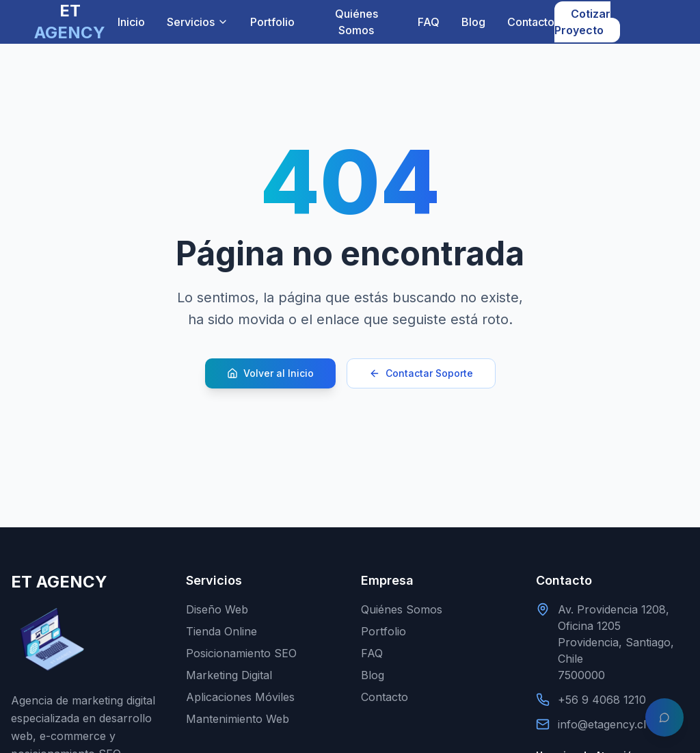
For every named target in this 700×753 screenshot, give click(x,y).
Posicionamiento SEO (241, 653)
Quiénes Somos (356, 22)
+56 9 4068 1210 (602, 700)
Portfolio (272, 22)
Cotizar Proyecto (582, 22)
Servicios (198, 22)
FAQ (429, 22)
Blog (473, 22)
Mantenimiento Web (238, 719)
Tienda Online (221, 631)
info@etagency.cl (602, 724)
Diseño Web (217, 609)
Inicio (131, 22)
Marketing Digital (229, 675)
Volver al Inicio (270, 373)
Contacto (531, 22)
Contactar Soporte (421, 373)
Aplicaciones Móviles (240, 697)
